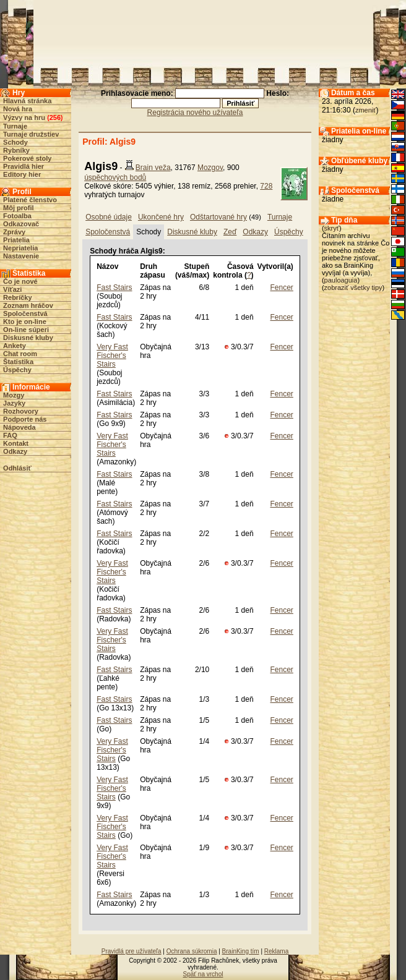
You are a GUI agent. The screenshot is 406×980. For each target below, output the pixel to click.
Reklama (276, 951)
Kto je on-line (25, 322)
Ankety (15, 346)
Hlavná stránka (27, 101)
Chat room (20, 354)
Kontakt (16, 443)
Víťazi (12, 289)
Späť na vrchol (203, 974)
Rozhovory (21, 411)
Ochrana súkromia (192, 951)
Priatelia (16, 240)
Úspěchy (17, 370)
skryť (332, 228)
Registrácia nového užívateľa (195, 113)
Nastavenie (21, 256)
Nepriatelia (20, 248)
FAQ (10, 435)
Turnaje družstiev (31, 134)
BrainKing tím (241, 951)
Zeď (230, 232)
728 (266, 186)
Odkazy (15, 451)
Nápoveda (19, 427)
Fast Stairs (114, 288)
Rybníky (16, 150)
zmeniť (365, 110)
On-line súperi (26, 330)
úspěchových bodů (115, 177)
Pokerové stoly (27, 158)
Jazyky (14, 403)
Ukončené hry (161, 217)
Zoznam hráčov (28, 305)
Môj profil (19, 208)
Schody (15, 142)
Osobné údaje (109, 217)
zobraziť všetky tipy (353, 288)
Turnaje (15, 126)
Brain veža (153, 168)
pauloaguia (341, 280)
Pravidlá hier (24, 166)
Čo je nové (20, 281)
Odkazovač (21, 224)
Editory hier (22, 174)
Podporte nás (25, 419)
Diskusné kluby (28, 338)
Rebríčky (17, 297)
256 (55, 117)
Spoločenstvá (25, 313)
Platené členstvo (30, 200)
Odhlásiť (17, 468)
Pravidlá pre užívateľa (132, 951)
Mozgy (14, 395)
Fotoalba (17, 216)
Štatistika (18, 362)
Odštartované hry (218, 217)
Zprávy (14, 232)
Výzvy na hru (24, 117)
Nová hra (18, 109)
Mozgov (210, 168)
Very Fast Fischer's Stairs (112, 356)
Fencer (282, 288)
